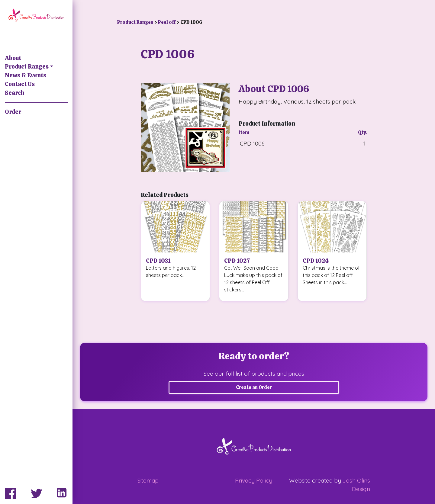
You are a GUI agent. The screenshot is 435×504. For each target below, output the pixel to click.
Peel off (167, 22)
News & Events (26, 75)
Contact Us (20, 84)
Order (13, 112)
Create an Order (254, 387)
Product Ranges (27, 67)
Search (14, 93)
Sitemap (148, 480)
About (13, 58)
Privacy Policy (254, 480)
